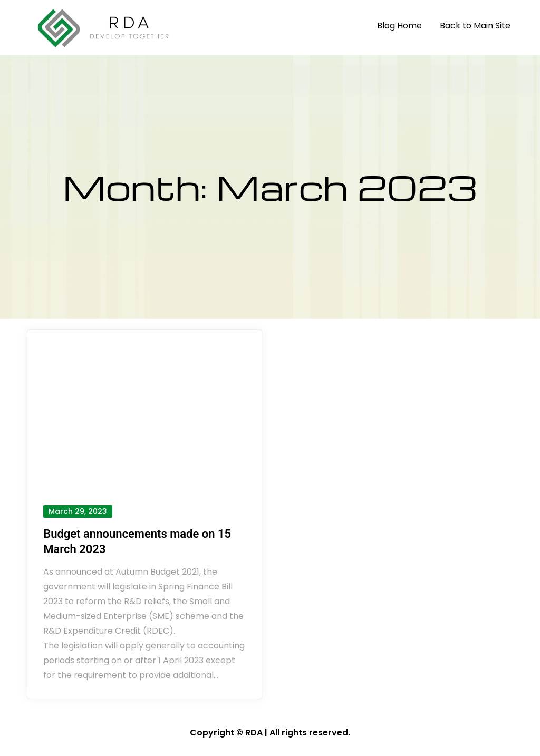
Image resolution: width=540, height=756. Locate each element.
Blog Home (399, 26)
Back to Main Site (475, 26)
